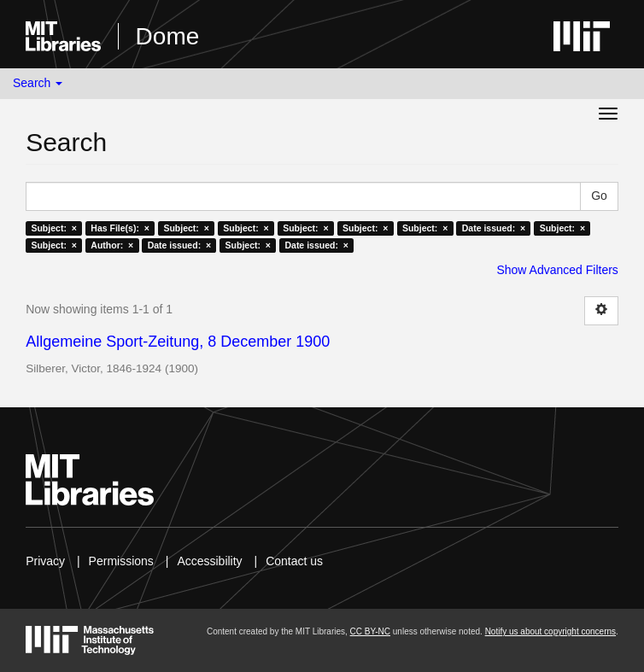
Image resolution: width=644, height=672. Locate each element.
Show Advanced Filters (557, 270)
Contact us (294, 561)
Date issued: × (494, 228)
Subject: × (53, 228)
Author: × (112, 245)
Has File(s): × (120, 228)
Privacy (45, 561)
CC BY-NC (370, 631)
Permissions (121, 561)
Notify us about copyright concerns (550, 631)
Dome (168, 36)
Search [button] (38, 83)
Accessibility (209, 561)
